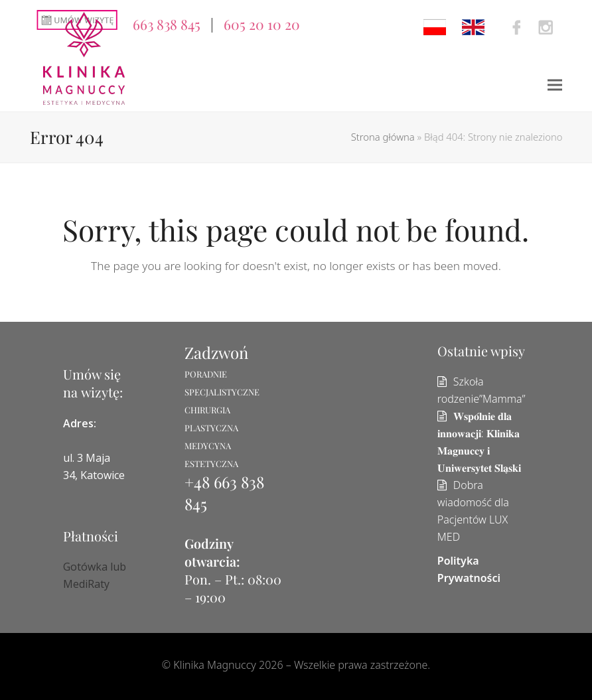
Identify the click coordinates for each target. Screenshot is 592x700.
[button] (555, 85)
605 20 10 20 (262, 24)
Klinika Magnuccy (215, 665)
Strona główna (383, 137)
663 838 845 (167, 24)
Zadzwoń (216, 352)
